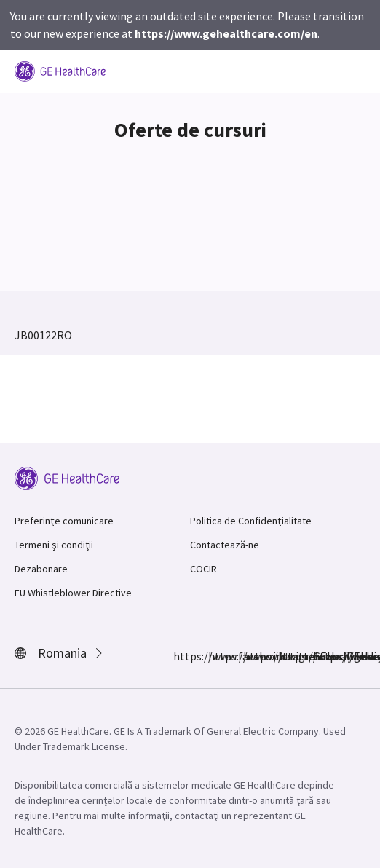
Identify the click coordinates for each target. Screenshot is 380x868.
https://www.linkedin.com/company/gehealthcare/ (287, 656)
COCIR (203, 569)
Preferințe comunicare (64, 521)
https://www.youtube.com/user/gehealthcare (322, 656)
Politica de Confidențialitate (251, 521)
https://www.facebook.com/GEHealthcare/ (182, 656)
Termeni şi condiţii (54, 545)
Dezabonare (41, 569)
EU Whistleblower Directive (73, 593)
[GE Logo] (60, 70)
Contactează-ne (225, 545)
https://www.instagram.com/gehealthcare (217, 656)
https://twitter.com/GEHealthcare (252, 656)
